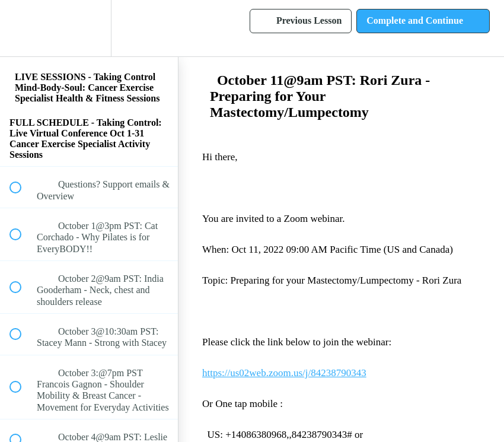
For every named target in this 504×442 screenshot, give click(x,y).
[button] (22, 28)
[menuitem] (89, 28)
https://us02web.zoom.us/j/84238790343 (284, 373)
